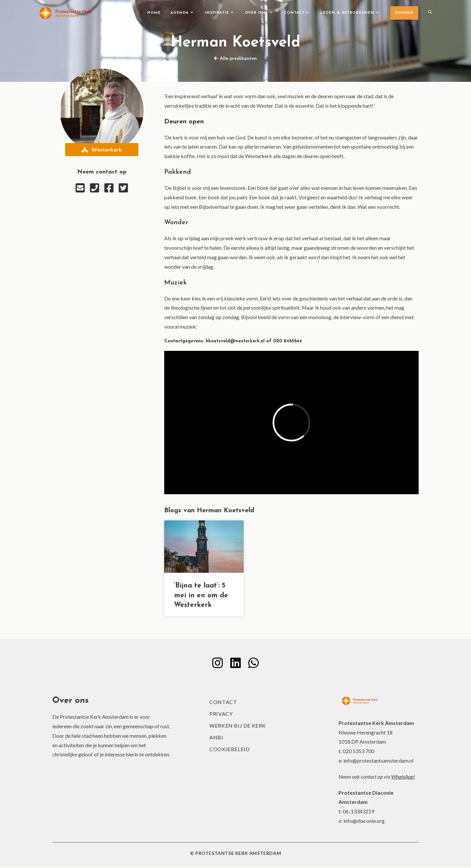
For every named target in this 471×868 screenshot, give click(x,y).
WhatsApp (402, 778)
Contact (223, 703)
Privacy (221, 715)
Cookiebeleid (229, 750)
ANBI (216, 738)
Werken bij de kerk (238, 726)
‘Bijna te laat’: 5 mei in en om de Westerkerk (201, 595)
